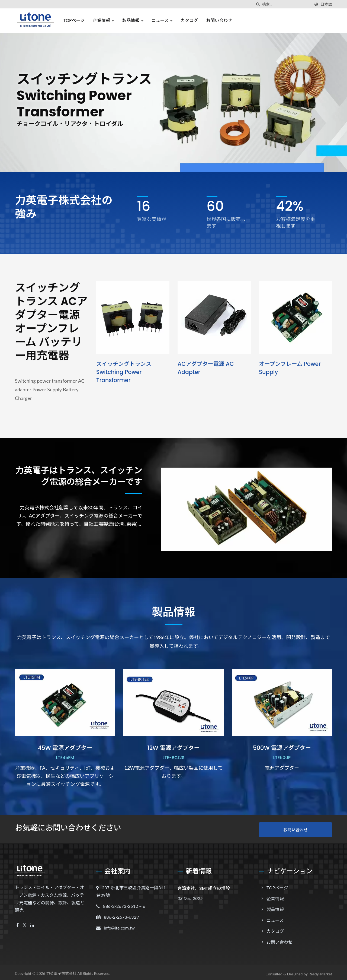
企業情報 (103, 20)
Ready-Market (320, 971)
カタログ (189, 20)
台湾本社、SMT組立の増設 (204, 886)
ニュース (162, 20)
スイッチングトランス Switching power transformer (125, 372)
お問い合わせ (219, 20)
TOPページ (74, 20)
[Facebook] (17, 923)
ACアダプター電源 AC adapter (207, 368)
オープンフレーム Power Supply (291, 368)
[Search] (286, 4)
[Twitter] (25, 923)
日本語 (326, 4)
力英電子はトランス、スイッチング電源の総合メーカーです (83, 485)
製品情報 (133, 20)
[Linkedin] (32, 923)
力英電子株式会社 (61, 971)
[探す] (258, 4)
